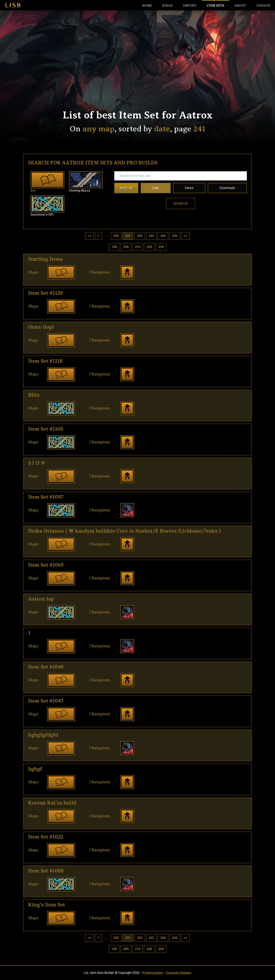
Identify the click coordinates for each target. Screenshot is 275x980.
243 (151, 236)
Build (168, 6)
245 (175, 236)
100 (114, 247)
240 (116, 236)
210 (138, 247)
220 (149, 247)
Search (181, 204)
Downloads (227, 188)
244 (163, 236)
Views (189, 188)
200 (126, 247)
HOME (147, 6)
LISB (13, 5)
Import (190, 6)
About (240, 6)
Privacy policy (153, 973)
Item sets (215, 6)
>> (186, 236)
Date (156, 188)
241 (128, 236)
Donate (263, 6)
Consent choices (179, 973)
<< (89, 236)
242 (140, 236)
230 (161, 247)
